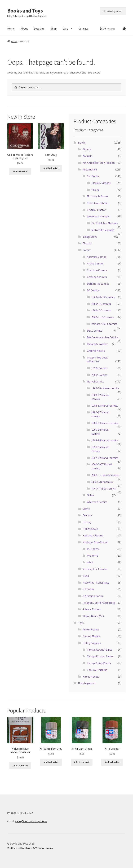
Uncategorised (87, 683)
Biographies (90, 237)
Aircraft (87, 149)
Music (86, 576)
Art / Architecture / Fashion (99, 163)
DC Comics (93, 290)
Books (82, 142)
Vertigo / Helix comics (104, 324)
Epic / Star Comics (102, 482)
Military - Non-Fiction (95, 542)
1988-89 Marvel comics (105, 423)
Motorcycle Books (98, 196)
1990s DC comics (101, 310)
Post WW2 (93, 549)
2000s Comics (99, 375)
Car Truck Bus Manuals (105, 223)
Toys (81, 623)
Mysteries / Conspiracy (96, 582)
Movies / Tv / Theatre (95, 569)
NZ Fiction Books (93, 596)
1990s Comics (99, 368)
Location (39, 28)
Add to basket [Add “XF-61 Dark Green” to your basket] (82, 762)
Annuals (87, 156)
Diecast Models (92, 636)
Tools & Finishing (97, 670)
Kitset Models (91, 677)
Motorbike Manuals (103, 230)
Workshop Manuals (98, 216)
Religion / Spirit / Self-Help (99, 603)
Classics (87, 243)
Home (11, 28)
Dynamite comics (97, 344)
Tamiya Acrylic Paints (99, 650)
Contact (83, 28)
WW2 (90, 562)
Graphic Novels (96, 351)
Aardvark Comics (97, 257)
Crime (86, 509)
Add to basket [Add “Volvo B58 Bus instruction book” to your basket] (20, 765)
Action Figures (91, 629)
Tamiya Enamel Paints (100, 656)
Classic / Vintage (101, 183)
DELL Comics (95, 331)
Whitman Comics (97, 502)
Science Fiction (91, 609)
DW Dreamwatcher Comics (103, 337)
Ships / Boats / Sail (94, 616)
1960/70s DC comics (103, 297)
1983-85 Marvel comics (105, 406)
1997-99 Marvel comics (105, 458)
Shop (54, 28)
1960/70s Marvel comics (105, 388)
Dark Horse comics (98, 284)
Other (90, 495)
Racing (96, 190)
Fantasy (87, 515)
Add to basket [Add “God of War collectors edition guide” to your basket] (20, 172)
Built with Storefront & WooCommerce (30, 848)
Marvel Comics (96, 381)
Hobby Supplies (92, 643)
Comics (87, 250)
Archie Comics (95, 263)
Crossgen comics (97, 277)
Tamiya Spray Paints (99, 663)
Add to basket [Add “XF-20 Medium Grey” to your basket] (51, 762)
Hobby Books (90, 529)
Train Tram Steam (98, 203)
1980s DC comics (101, 304)
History (87, 522)
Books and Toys (25, 11)
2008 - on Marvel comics (105, 475)
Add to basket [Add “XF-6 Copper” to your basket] (112, 762)
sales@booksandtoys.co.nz (31, 821)
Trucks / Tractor (96, 210)
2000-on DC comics (103, 317)
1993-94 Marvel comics (105, 440)
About (24, 28)
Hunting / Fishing (93, 535)
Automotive (90, 169)
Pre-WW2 (92, 556)
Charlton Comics (97, 270)
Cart (65, 28)
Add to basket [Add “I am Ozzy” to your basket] (51, 168)
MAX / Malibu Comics (104, 488)
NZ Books (88, 589)
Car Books (93, 176)
